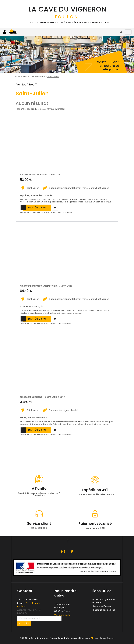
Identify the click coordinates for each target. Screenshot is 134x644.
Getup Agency (107, 638)
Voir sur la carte (62, 615)
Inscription (24, 623)
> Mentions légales (101, 606)
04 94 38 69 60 (30, 599)
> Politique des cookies (103, 610)
